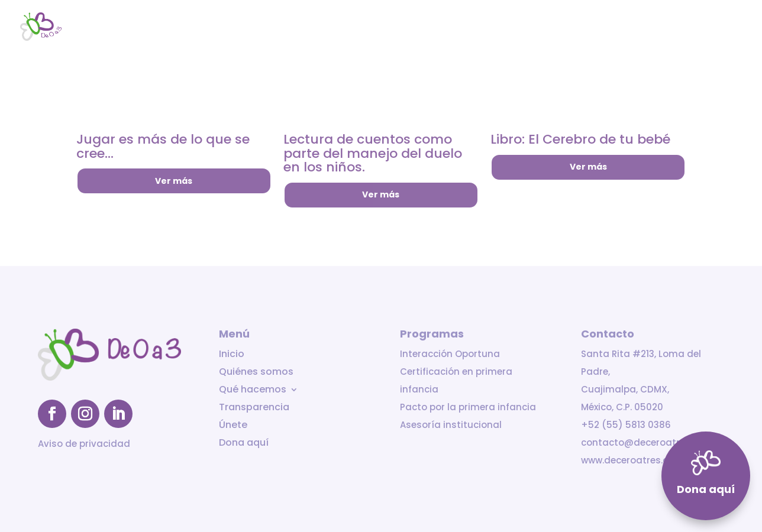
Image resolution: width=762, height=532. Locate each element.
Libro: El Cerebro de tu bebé (580, 139)
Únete (670, 27)
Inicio (383, 27)
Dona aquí (721, 27)
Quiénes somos (443, 27)
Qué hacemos (521, 27)
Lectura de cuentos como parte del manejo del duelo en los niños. (373, 153)
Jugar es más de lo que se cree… (163, 146)
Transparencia (610, 27)
